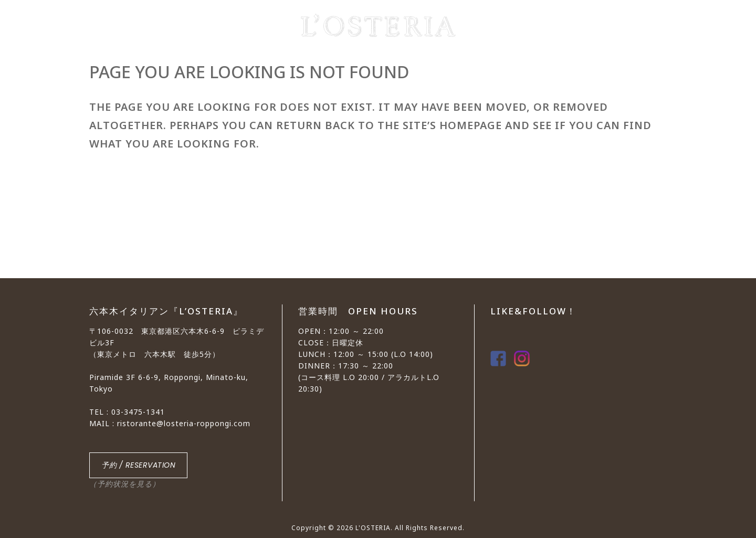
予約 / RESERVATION (138, 465)
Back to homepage (142, 202)
